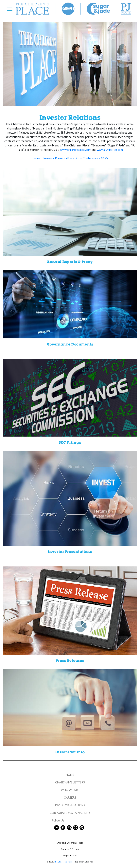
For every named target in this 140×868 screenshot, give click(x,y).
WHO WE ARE (70, 790)
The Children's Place (63, 862)
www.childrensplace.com (76, 150)
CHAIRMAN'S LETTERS (70, 782)
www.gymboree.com (110, 150)
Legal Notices (70, 855)
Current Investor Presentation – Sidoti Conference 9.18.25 (70, 158)
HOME (70, 775)
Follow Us (70, 820)
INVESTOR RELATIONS (70, 805)
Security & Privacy (70, 849)
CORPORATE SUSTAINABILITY (70, 813)
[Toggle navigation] (11, 9)
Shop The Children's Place (70, 843)
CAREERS (70, 798)
